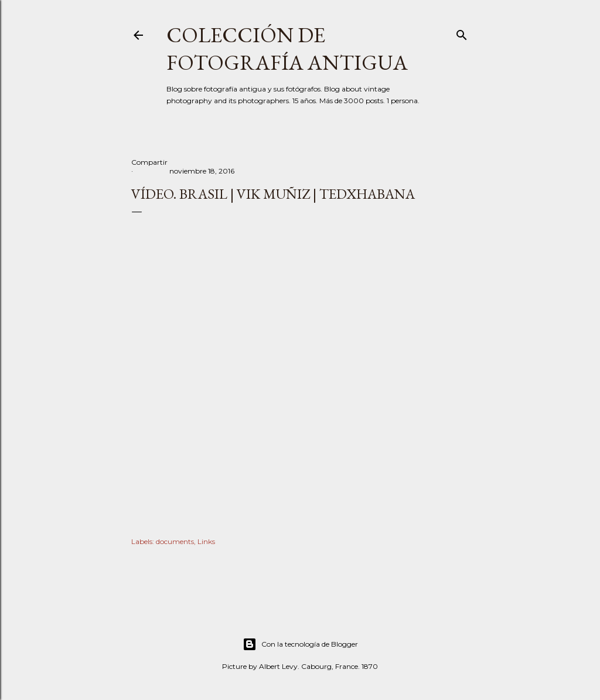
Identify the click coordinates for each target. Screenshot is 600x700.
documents (175, 541)
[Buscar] (462, 33)
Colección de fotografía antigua (287, 49)
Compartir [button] (149, 162)
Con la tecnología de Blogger (300, 644)
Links (206, 541)
